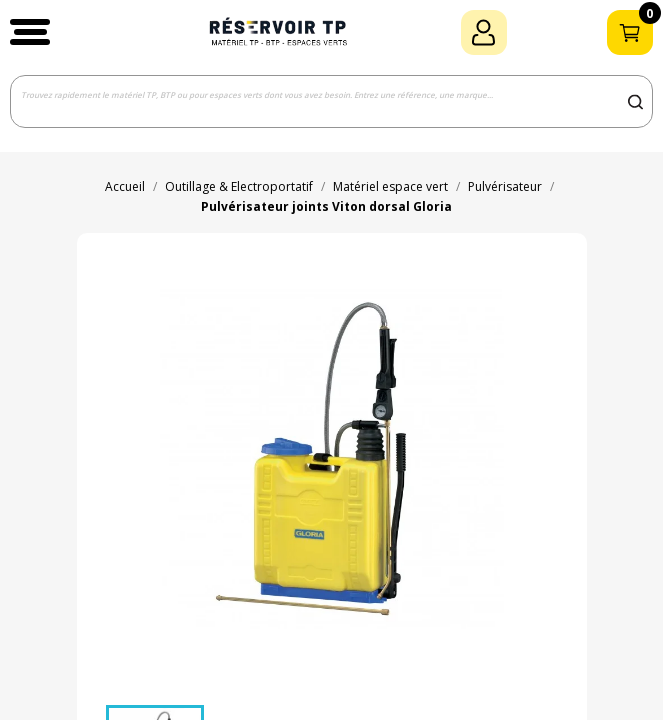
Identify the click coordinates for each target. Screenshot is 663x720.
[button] (30, 32)
